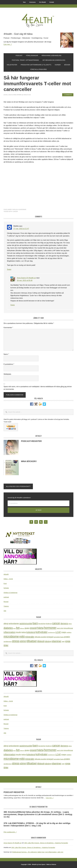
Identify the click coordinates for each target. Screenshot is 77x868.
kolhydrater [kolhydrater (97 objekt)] (42, 632)
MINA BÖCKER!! (29, 461)
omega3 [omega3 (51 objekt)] (50, 637)
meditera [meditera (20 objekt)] (69, 632)
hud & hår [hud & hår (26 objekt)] (60, 628)
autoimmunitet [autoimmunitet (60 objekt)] (26, 623)
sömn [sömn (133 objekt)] (23, 641)
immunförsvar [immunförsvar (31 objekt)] (68, 628)
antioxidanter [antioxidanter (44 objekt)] (14, 624)
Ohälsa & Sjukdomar (19, 210)
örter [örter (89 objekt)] (6, 645)
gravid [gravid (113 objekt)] (33, 628)
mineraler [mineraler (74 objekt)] (30, 637)
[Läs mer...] (8, 44)
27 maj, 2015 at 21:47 (21, 229)
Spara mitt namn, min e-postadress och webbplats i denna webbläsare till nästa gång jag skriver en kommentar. (38, 388)
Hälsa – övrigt (8, 579)
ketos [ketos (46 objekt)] (24, 632)
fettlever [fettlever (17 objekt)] (22, 628)
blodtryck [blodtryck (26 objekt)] (49, 624)
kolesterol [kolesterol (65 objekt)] (31, 632)
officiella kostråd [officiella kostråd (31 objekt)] (40, 637)
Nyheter (6, 588)
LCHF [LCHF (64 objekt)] (58, 632)
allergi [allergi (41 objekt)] (6, 624)
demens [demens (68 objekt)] (64, 623)
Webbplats (7, 374)
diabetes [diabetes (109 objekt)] (8, 628)
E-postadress (9, 364)
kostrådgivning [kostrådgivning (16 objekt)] (51, 632)
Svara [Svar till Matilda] (9, 269)
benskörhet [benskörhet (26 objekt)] (42, 624)
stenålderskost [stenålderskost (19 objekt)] (8, 642)
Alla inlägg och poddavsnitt (18, 486)
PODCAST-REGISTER (31, 441)
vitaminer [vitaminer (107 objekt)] (56, 641)
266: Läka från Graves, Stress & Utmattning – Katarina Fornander (46, 843)
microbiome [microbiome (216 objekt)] (11, 636)
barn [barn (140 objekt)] (35, 623)
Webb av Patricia (51, 864)
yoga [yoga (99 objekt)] (68, 641)
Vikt (5, 611)
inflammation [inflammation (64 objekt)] (9, 632)
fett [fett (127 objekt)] (18, 628)
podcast (6, 597)
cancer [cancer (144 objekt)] (56, 623)
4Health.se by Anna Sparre (38, 20)
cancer (15, 212)
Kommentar (8, 328)
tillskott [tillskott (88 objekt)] (41, 641)
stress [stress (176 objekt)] (16, 641)
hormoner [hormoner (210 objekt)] (50, 628)
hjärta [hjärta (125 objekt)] (40, 628)
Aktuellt (6, 574)
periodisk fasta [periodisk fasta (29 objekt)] (59, 637)
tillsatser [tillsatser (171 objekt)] (32, 641)
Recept (6, 602)
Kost (5, 583)
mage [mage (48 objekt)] (64, 632)
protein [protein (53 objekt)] (67, 637)
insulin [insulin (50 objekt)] (18, 632)
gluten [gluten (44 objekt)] (27, 628)
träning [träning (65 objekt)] (48, 641)
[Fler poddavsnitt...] (10, 832)
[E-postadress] (38, 503)
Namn (6, 354)
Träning (6, 606)
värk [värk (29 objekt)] (63, 641)
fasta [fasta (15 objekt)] (14, 628)
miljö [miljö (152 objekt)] (22, 637)
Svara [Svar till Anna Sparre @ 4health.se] (13, 305)
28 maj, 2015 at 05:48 (25, 280)
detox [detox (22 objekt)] (70, 624)
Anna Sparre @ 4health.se (26, 278)
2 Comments (68, 95)
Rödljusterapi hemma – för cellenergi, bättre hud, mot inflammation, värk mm (38, 852)
